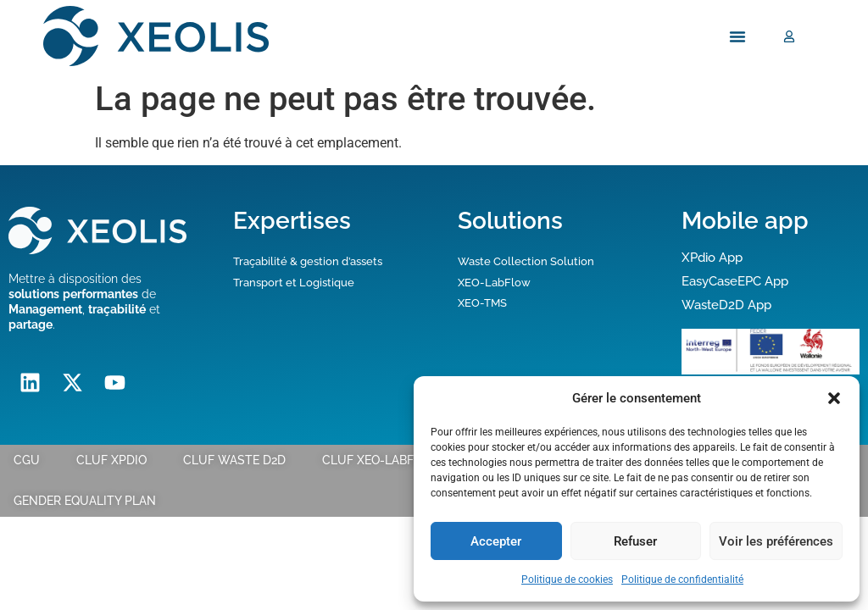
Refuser (635, 541)
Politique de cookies (567, 579)
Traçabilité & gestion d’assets (308, 261)
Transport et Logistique (294, 283)
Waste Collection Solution (526, 261)
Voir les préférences (776, 541)
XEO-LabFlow (494, 283)
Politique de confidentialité (682, 579)
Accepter (496, 541)
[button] (834, 398)
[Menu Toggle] (737, 36)
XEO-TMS (482, 303)
